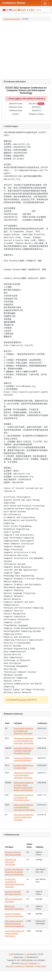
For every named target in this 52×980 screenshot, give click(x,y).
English (15, 10)
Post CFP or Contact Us (15, 966)
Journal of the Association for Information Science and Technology (14, 883)
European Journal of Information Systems (13, 853)
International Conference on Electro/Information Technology (24, 817)
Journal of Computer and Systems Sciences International (15, 933)
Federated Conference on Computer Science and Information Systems (24, 751)
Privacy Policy (41, 966)
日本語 (32, 10)
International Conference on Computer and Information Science (24, 797)
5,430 (11, 954)
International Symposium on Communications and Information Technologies (24, 741)
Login (17, 99)
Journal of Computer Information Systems (13, 893)
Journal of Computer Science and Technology (14, 915)
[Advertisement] (26, 50)
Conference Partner (12, 19)
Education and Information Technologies (11, 862)
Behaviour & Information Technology (14, 908)
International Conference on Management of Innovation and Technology (24, 807)
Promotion (30, 966)
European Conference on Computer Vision (23, 767)
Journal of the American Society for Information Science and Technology (14, 872)
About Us (23, 963)
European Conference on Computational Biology (23, 759)
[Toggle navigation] (45, 3)
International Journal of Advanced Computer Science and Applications (15, 924)
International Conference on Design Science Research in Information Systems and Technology (24, 786)
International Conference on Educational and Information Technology (24, 775)
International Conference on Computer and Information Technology (24, 731)
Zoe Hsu (22, 700)
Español (23, 10)
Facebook (32, 963)
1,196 (27, 954)
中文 (7, 10)
